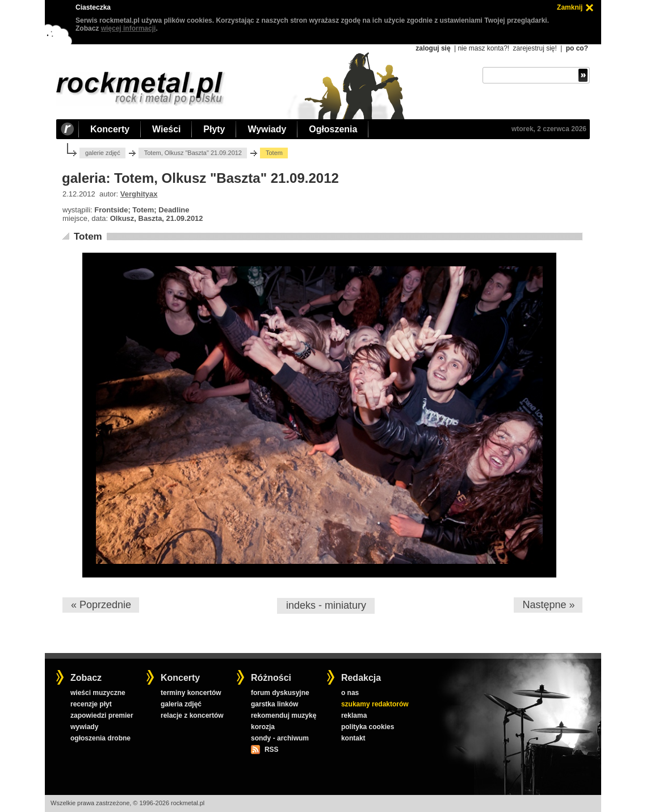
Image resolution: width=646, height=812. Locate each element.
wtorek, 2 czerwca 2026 (549, 129)
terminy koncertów (191, 693)
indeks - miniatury (326, 605)
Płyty (214, 129)
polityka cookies (368, 727)
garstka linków (274, 704)
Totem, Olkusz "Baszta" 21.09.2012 (193, 153)
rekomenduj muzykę (284, 715)
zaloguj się (433, 48)
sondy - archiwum (280, 738)
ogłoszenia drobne (100, 738)
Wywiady (267, 129)
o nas (350, 693)
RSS (271, 750)
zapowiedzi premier (102, 715)
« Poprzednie (101, 605)
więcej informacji (129, 28)
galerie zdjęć (103, 153)
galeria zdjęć (181, 704)
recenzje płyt (91, 704)
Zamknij (570, 7)
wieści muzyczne (98, 693)
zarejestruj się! (534, 48)
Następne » (548, 605)
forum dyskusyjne (280, 693)
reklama (354, 715)
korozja (263, 727)
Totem (88, 237)
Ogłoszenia (333, 129)
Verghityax (139, 194)
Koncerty (110, 129)
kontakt (353, 738)
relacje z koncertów (192, 715)
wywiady (84, 727)
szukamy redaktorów (375, 704)
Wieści (166, 129)
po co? (577, 48)
